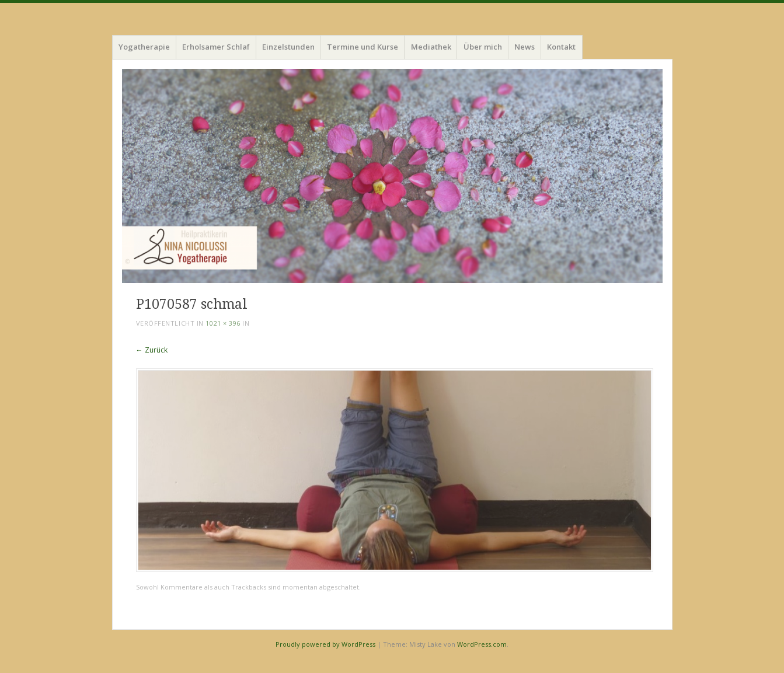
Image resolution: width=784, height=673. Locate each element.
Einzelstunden (288, 47)
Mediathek (431, 47)
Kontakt (561, 47)
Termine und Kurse (363, 47)
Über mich (483, 47)
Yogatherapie (144, 47)
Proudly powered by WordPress (325, 644)
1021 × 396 (223, 323)
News (525, 47)
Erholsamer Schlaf (216, 47)
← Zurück (152, 350)
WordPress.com (482, 644)
